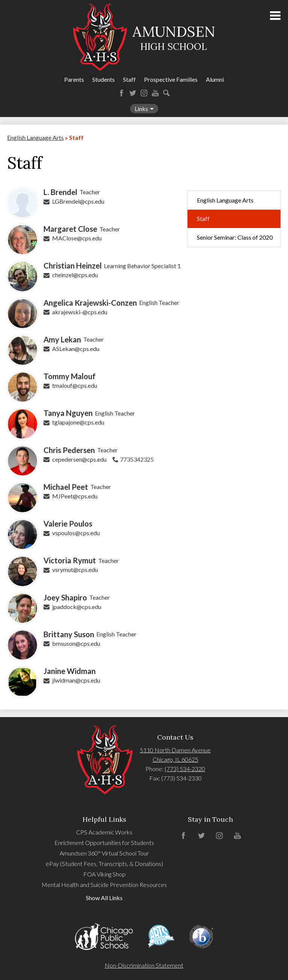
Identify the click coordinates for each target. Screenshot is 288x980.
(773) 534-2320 (185, 769)
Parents (74, 79)
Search (166, 93)
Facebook (121, 93)
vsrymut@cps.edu (75, 570)
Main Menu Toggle (275, 16)
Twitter (133, 93)
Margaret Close (70, 229)
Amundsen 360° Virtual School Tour (104, 853)
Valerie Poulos (68, 524)
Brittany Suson (69, 634)
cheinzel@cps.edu (75, 275)
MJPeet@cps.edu (75, 496)
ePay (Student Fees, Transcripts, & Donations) (104, 864)
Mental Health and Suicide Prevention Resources (104, 885)
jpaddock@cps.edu (77, 607)
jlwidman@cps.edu (76, 680)
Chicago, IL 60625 (175, 759)
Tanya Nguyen (68, 413)
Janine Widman (70, 671)
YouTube (155, 93)
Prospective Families (171, 79)
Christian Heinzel (73, 266)
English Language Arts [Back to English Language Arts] (35, 137)
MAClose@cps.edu (77, 238)
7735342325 (137, 459)
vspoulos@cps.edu (76, 533)
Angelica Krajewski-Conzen (90, 303)
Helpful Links (104, 819)
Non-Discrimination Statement (144, 965)
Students (103, 79)
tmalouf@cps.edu (75, 385)
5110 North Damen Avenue (175, 750)
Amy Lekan (62, 339)
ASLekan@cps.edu (76, 349)
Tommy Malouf (70, 376)
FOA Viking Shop (104, 874)
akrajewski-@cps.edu (80, 312)
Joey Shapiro (65, 597)
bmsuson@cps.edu (76, 643)
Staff (129, 79)
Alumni (215, 79)
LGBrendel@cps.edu (78, 201)
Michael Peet (66, 487)
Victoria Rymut (70, 560)
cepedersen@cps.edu (79, 459)
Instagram (144, 93)
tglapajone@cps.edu (78, 422)
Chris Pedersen (69, 450)
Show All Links (104, 898)
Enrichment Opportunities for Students (104, 843)
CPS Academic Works (104, 832)
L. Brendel (60, 192)
